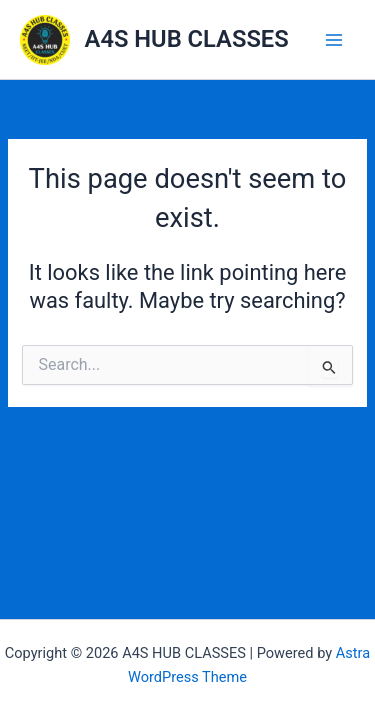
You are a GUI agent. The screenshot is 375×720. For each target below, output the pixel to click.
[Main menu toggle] (334, 40)
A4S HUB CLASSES (187, 39)
